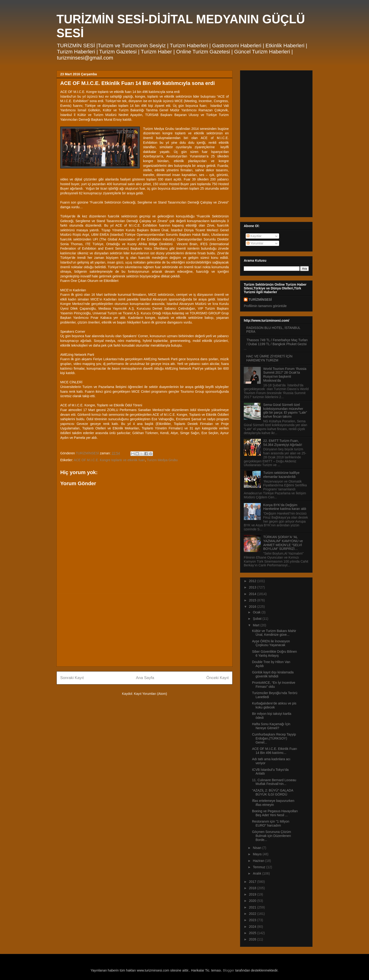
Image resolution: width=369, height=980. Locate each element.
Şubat (257, 619)
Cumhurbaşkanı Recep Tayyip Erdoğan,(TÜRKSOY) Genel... (274, 738)
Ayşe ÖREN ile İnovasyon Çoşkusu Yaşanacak (271, 643)
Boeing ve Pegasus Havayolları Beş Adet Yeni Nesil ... (275, 813)
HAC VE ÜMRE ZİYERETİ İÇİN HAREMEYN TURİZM (269, 358)
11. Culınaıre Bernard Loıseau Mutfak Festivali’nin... (274, 782)
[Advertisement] (144, 630)
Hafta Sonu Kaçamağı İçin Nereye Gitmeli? (271, 726)
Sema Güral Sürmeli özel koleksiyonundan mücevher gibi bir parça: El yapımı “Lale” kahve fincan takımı (285, 411)
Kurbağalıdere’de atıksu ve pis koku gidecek (274, 705)
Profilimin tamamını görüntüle (265, 306)
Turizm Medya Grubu (162, 460)
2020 (253, 901)
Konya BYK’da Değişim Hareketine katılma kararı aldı (285, 507)
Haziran (259, 861)
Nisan (257, 848)
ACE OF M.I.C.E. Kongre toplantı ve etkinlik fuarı (110, 460)
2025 (253, 933)
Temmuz (259, 867)
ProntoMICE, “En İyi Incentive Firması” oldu (274, 685)
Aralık (257, 873)
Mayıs (258, 854)
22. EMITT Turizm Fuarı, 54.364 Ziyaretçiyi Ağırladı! (283, 443)
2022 (253, 914)
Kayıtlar (254, 236)
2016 (253, 607)
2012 (253, 581)
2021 (253, 907)
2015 (253, 600)
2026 (253, 939)
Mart (257, 625)
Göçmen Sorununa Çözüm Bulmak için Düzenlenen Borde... (272, 836)
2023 (253, 920)
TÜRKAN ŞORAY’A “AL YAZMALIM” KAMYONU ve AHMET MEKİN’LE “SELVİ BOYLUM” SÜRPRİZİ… (283, 543)
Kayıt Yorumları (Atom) (150, 694)
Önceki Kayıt (218, 678)
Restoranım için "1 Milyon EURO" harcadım (271, 823)
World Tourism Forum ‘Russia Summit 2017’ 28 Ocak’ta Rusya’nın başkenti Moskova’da (285, 375)
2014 (253, 594)
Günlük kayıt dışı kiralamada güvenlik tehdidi (273, 674)
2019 (253, 894)
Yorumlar (255, 243)
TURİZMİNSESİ (260, 300)
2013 (253, 587)
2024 (253, 927)
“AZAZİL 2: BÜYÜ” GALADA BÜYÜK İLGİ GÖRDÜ (273, 792)
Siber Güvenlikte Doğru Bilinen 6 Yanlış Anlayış (275, 654)
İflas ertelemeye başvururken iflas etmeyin (273, 803)
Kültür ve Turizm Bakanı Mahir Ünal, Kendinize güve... (274, 633)
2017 (253, 882)
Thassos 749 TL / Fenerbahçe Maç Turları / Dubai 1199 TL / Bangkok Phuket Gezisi (277, 342)
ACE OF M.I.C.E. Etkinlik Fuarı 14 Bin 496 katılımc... (275, 751)
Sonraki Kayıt (72, 678)
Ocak (257, 612)
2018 (253, 888)
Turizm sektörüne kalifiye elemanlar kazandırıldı (281, 475)
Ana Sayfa (145, 678)
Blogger (229, 970)
